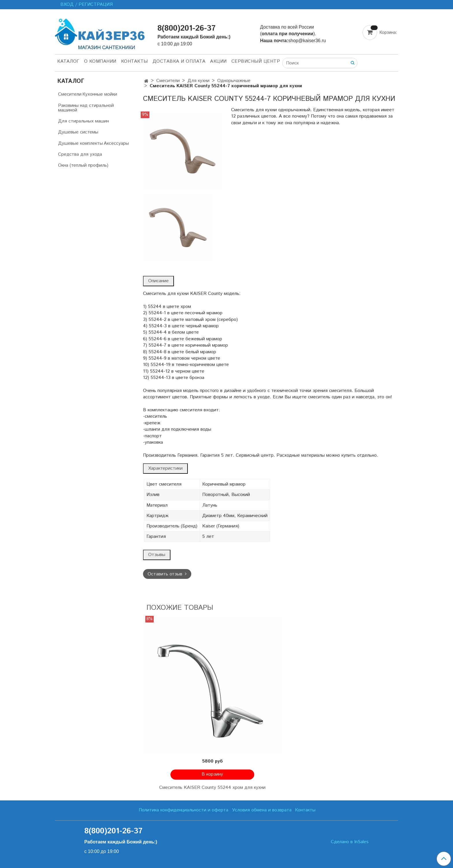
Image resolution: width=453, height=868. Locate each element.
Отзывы (157, 555)
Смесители (168, 81)
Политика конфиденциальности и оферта (183, 810)
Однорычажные (234, 81)
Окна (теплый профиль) (83, 165)
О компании (100, 61)
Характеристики (165, 468)
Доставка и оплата (179, 61)
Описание (158, 281)
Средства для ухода (80, 154)
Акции (218, 61)
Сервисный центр (256, 61)
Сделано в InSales (350, 842)
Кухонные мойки (100, 94)
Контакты (134, 61)
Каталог (68, 61)
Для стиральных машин (83, 121)
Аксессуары (116, 143)
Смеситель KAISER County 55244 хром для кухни (212, 788)
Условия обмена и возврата (262, 810)
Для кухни (198, 81)
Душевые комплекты (80, 143)
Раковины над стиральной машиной (86, 108)
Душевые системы (78, 132)
